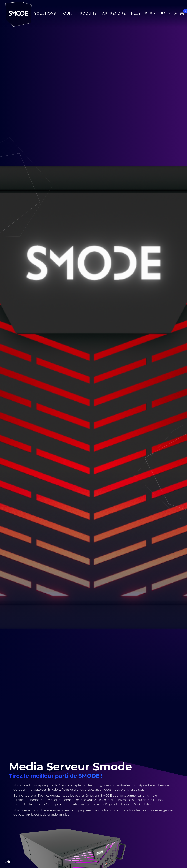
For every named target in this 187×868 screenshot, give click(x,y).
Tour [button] (66, 13)
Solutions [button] (45, 13)
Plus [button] (136, 13)
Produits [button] (87, 13)
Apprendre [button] (114, 13)
